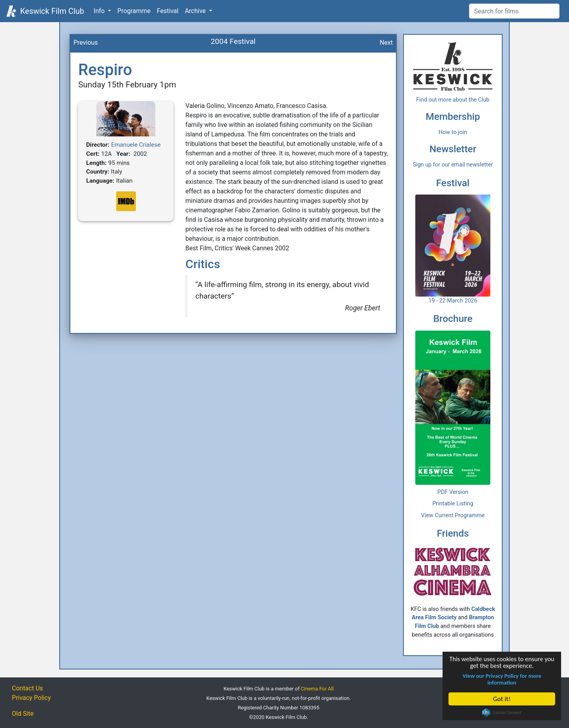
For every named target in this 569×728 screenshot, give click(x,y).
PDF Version (453, 492)
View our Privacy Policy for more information (502, 679)
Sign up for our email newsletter (453, 165)
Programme (134, 11)
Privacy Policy (31, 698)
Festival (168, 11)
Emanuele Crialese (136, 145)
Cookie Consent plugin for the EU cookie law (502, 713)
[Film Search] (514, 11)
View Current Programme (453, 515)
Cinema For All (317, 689)
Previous (86, 43)
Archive (196, 11)
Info (100, 11)
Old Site (23, 714)
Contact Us (27, 688)
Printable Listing (453, 504)
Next (386, 43)
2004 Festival (233, 41)
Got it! (502, 699)
